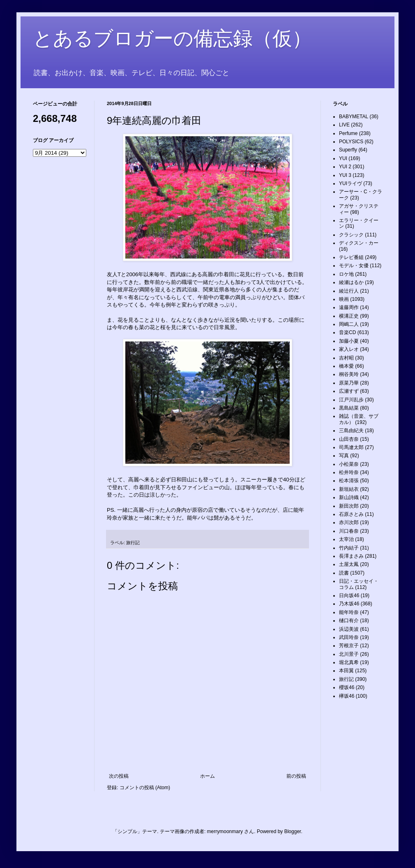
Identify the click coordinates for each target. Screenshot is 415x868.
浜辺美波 (349, 629)
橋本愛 (346, 366)
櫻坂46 (347, 687)
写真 (344, 456)
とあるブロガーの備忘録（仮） (172, 38)
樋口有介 (349, 621)
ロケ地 (346, 274)
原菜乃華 (349, 383)
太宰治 (346, 539)
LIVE (344, 125)
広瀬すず (349, 391)
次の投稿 (119, 776)
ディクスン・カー (359, 243)
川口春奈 (349, 531)
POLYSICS (351, 142)
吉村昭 (346, 358)
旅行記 (133, 543)
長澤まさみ (351, 556)
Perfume (348, 133)
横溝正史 (349, 316)
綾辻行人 (349, 291)
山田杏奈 (349, 439)
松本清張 (349, 481)
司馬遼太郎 (351, 447)
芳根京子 (349, 646)
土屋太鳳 (349, 564)
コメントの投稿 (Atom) (145, 788)
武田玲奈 (349, 637)
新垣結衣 (349, 489)
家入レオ (349, 349)
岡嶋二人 (349, 324)
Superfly (348, 150)
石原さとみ (351, 514)
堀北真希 (349, 662)
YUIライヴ (350, 183)
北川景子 (349, 654)
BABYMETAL (354, 117)
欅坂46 (347, 696)
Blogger (293, 831)
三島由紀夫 (351, 431)
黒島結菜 (349, 408)
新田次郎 (349, 506)
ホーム (207, 776)
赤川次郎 (349, 522)
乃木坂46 (349, 604)
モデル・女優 (354, 266)
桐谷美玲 (349, 374)
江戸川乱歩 (351, 400)
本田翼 (346, 671)
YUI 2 (345, 167)
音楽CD (347, 332)
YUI (343, 158)
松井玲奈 (349, 472)
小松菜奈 (349, 464)
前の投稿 (296, 776)
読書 (344, 573)
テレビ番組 (351, 257)
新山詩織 (349, 497)
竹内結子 (349, 548)
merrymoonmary (225, 831)
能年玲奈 (349, 612)
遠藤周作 (349, 307)
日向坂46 (349, 595)
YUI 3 (345, 175)
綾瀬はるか (351, 282)
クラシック (351, 235)
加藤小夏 (349, 341)
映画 (344, 299)
